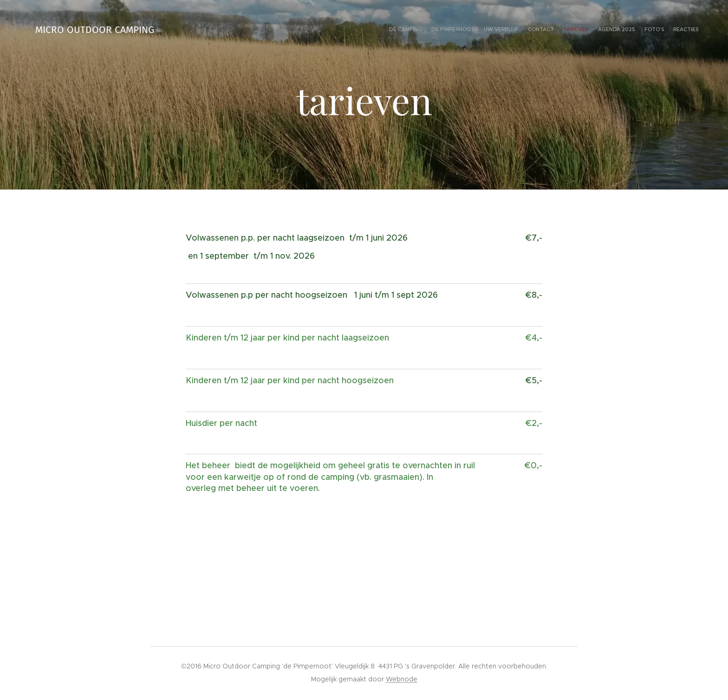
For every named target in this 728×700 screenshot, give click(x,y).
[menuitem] (634, 30)
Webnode (402, 679)
